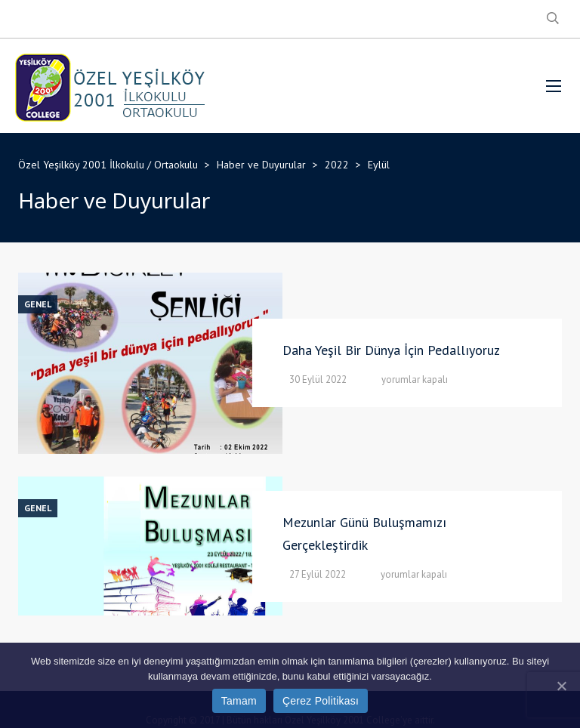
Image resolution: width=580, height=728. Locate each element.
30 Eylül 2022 (318, 379)
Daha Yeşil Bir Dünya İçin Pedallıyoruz (391, 350)
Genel (38, 304)
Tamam (239, 701)
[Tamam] (561, 686)
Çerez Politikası (321, 701)
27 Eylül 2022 (318, 574)
